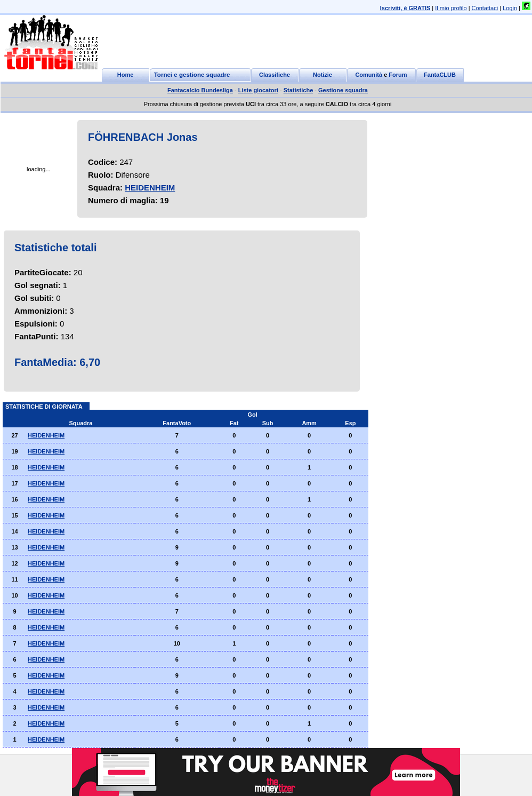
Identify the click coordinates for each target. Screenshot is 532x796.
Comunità (369, 75)
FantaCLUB (440, 75)
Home (126, 75)
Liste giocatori (258, 90)
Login (510, 8)
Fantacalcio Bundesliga (200, 90)
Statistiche (299, 90)
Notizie (323, 75)
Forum (398, 75)
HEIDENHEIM (150, 188)
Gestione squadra (343, 90)
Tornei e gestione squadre (192, 75)
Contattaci (485, 8)
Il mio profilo (451, 8)
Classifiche (275, 75)
